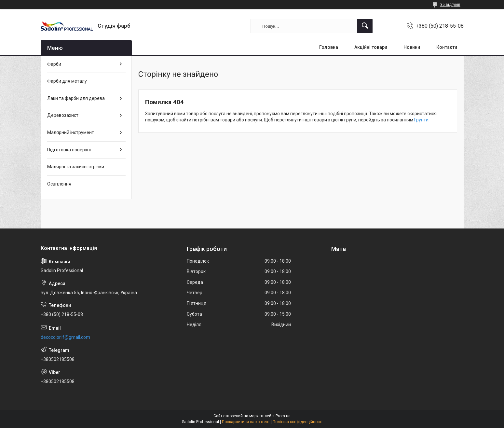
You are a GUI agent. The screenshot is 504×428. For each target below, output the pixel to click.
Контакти (447, 47)
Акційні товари (371, 47)
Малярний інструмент (71, 132)
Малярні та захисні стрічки (76, 167)
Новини (412, 47)
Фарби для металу (67, 81)
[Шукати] (365, 26)
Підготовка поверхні (69, 150)
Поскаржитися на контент (246, 422)
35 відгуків (450, 5)
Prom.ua (283, 416)
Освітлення (59, 184)
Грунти (421, 120)
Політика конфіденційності (298, 422)
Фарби (54, 64)
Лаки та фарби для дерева (76, 98)
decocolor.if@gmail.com (65, 337)
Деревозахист (63, 115)
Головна (329, 47)
